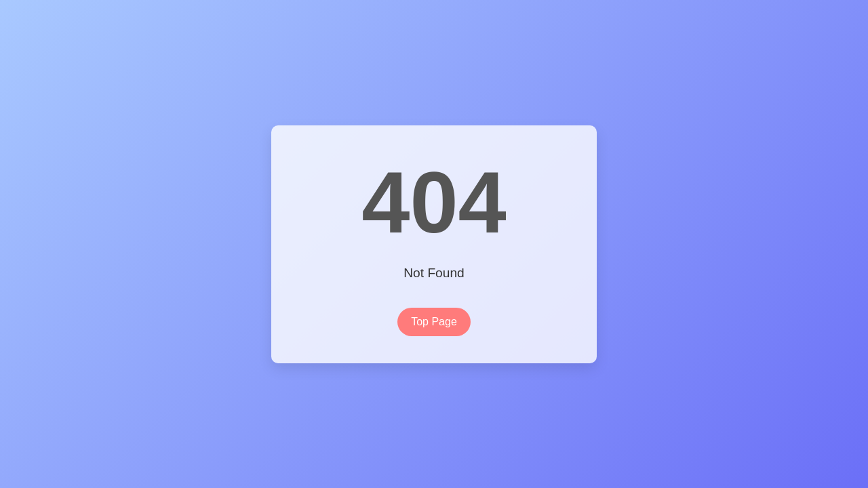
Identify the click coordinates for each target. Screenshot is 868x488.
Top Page (434, 322)
